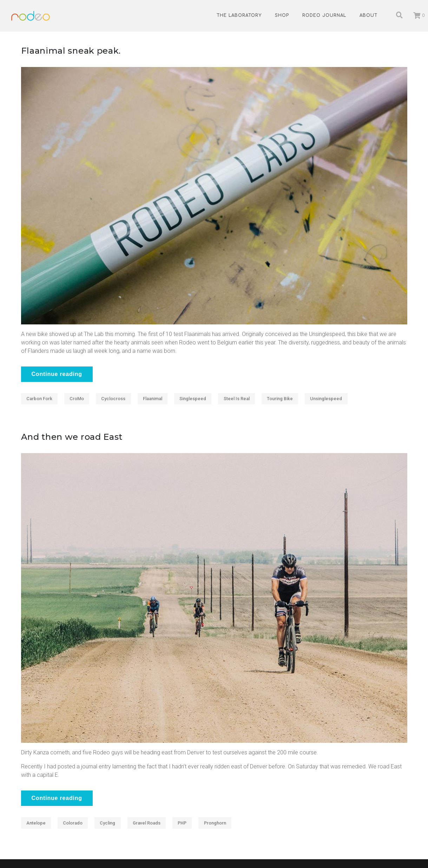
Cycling (107, 823)
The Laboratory (239, 15)
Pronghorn (215, 823)
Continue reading (57, 374)
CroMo (77, 399)
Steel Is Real (237, 399)
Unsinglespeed (326, 399)
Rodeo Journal (324, 15)
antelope (36, 823)
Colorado (73, 823)
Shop (282, 15)
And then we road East (72, 437)
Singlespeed (193, 399)
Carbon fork (39, 399)
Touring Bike (280, 399)
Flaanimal (153, 399)
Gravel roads (147, 823)
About (368, 15)
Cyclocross (113, 399)
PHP (182, 823)
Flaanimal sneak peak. (71, 51)
